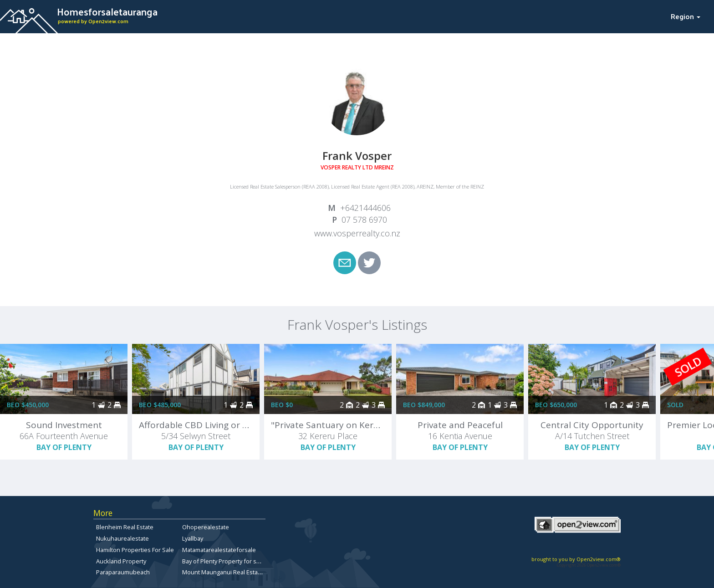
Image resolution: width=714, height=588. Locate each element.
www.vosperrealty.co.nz (357, 233)
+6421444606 (365, 208)
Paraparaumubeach (123, 572)
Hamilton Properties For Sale (135, 550)
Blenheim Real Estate (125, 527)
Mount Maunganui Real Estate (223, 572)
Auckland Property (121, 561)
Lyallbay (193, 538)
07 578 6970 (364, 220)
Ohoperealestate (206, 527)
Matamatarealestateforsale (219, 550)
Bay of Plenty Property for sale (223, 561)
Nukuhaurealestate (122, 538)
